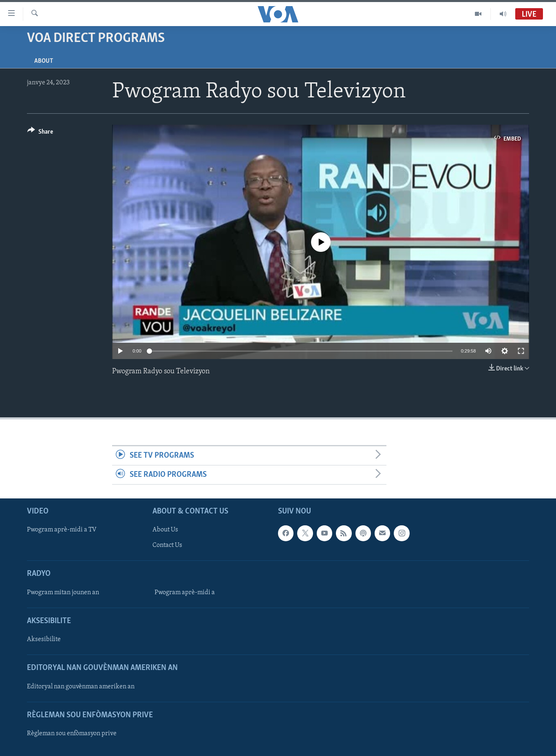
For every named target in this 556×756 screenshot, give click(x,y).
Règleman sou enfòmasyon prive (72, 734)
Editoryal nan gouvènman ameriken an (81, 687)
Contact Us (167, 546)
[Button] (40, 133)
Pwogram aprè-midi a (185, 593)
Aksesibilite (44, 639)
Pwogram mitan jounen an (63, 593)
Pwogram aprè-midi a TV (62, 530)
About (44, 61)
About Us (165, 530)
